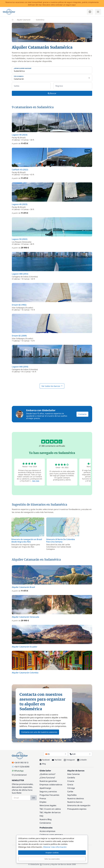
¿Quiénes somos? (47, 774)
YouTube (57, 760)
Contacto (82, 414)
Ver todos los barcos (52, 386)
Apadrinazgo (45, 788)
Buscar (52, 93)
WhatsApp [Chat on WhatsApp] (18, 771)
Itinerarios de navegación (79, 805)
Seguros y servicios (48, 792)
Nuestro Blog (46, 819)
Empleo (43, 802)
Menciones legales (48, 805)
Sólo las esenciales (52, 859)
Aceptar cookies (52, 853)
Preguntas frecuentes (49, 795)
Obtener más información (55, 847)
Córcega (71, 788)
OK (34, 798)
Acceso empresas (47, 831)
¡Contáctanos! (19, 775)
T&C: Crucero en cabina (50, 809)
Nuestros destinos (76, 798)
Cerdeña (71, 778)
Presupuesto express (77, 809)
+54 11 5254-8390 (21, 767)
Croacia (71, 781)
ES (56, 754)
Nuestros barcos (75, 802)
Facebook (45, 760)
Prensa (43, 798)
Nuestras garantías (48, 781)
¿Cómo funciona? (47, 778)
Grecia (70, 785)
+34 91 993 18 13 (20, 763)
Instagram (69, 760)
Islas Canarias (74, 774)
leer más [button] (36, 481)
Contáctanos (45, 823)
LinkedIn (82, 760)
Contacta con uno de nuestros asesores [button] (39, 732)
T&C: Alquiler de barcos (50, 812)
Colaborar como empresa (51, 835)
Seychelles (72, 795)
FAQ (41, 816)
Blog (43, 764)
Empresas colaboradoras (51, 785)
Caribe (70, 792)
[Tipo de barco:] (52, 78)
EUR (80, 754)
